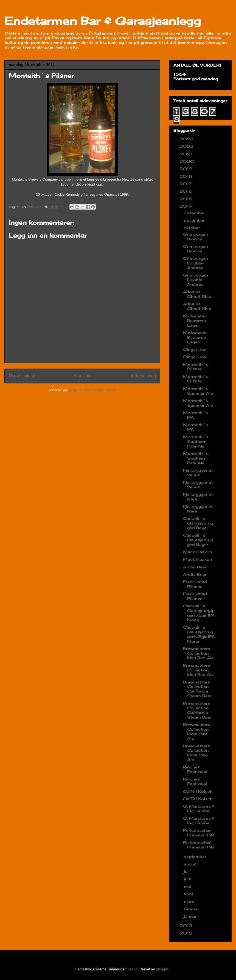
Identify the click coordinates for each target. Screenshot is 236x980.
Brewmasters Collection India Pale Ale (197, 731)
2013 (186, 926)
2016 (187, 191)
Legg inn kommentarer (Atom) (93, 390)
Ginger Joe (195, 349)
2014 (186, 206)
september (196, 857)
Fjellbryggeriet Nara (198, 497)
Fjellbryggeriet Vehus (198, 472)
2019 (187, 169)
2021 (186, 154)
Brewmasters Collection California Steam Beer (197, 689)
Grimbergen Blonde (196, 237)
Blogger (162, 969)
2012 (186, 933)
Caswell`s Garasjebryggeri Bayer (198, 523)
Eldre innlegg (143, 376)
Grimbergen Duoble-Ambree (196, 280)
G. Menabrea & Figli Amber (199, 808)
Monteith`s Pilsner (196, 367)
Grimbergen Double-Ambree (196, 263)
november (195, 220)
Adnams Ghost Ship (197, 294)
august (192, 864)
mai (188, 886)
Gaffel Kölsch (198, 791)
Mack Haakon (198, 552)
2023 (187, 139)
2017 (186, 184)
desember (195, 213)
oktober (193, 228)
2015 (187, 199)
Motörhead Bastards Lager (195, 321)
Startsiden (83, 376)
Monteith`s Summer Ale (198, 391)
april (189, 894)
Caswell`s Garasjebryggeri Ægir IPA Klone (199, 613)
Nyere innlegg (22, 376)
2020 (188, 161)
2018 (186, 176)
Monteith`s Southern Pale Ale (196, 441)
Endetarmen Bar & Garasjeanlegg (103, 21)
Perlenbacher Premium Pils (199, 833)
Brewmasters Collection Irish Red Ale (198, 653)
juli (187, 871)
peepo (133, 969)
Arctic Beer (195, 567)
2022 (187, 146)
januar (191, 916)
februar (192, 909)
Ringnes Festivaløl (195, 769)
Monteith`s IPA (196, 415)
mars (190, 901)
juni (188, 879)
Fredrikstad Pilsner (195, 584)
